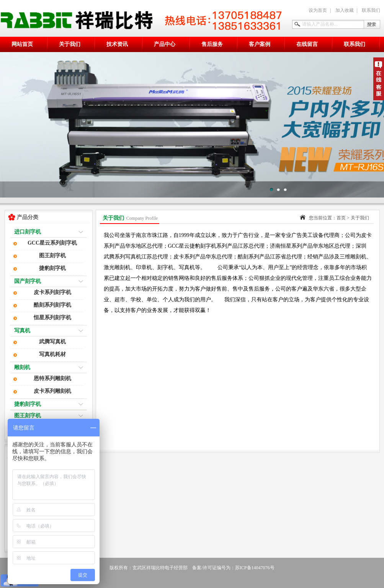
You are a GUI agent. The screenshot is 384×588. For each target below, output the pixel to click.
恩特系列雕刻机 (52, 378)
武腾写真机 (52, 342)
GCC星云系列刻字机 (52, 243)
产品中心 (165, 44)
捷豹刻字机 (52, 268)
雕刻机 (22, 367)
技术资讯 (117, 44)
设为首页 (318, 10)
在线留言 (307, 44)
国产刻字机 (28, 281)
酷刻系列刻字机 (52, 305)
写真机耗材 (52, 354)
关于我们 (70, 44)
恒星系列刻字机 (52, 318)
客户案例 (260, 44)
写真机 (22, 331)
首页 (341, 218)
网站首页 (22, 44)
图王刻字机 (52, 256)
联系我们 (371, 10)
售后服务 (212, 44)
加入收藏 (345, 10)
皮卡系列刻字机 (52, 292)
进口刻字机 (28, 232)
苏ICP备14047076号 (255, 568)
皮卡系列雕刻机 (52, 391)
